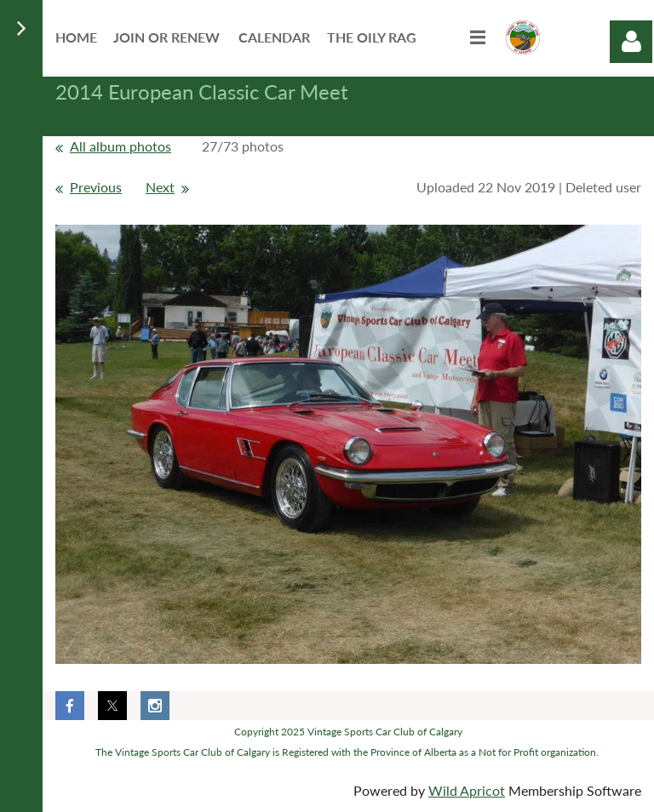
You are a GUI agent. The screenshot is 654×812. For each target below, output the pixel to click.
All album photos (120, 146)
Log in (631, 42)
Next (160, 187)
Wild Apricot (467, 790)
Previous (96, 187)
